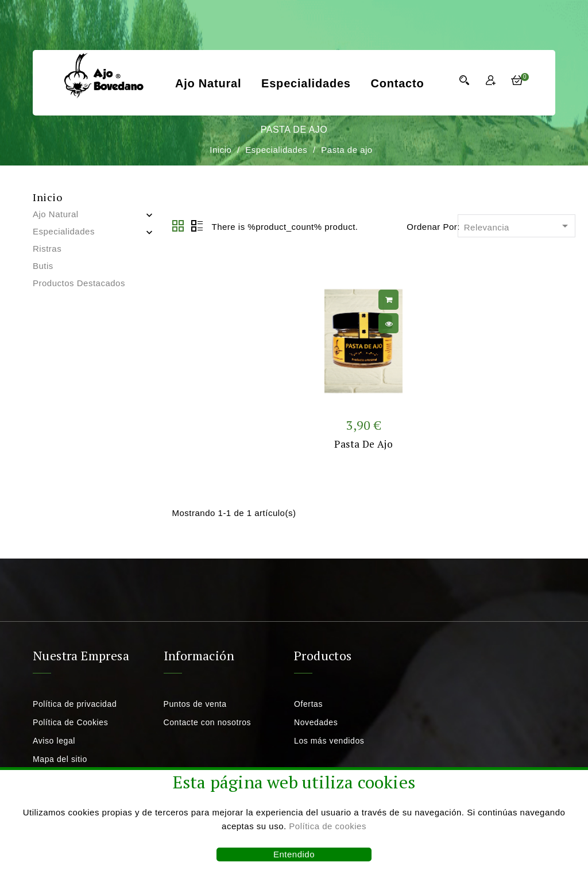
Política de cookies (328, 826)
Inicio (47, 197)
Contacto (397, 83)
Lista (197, 226)
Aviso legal (54, 741)
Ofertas (308, 704)
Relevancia (518, 227)
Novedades (316, 722)
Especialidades (306, 83)
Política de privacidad (75, 704)
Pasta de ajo (363, 444)
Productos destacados (79, 283)
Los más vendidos (329, 741)
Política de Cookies (70, 722)
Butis (43, 266)
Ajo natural (208, 83)
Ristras (47, 249)
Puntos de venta (195, 704)
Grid (179, 226)
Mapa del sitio (60, 759)
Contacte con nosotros (208, 722)
